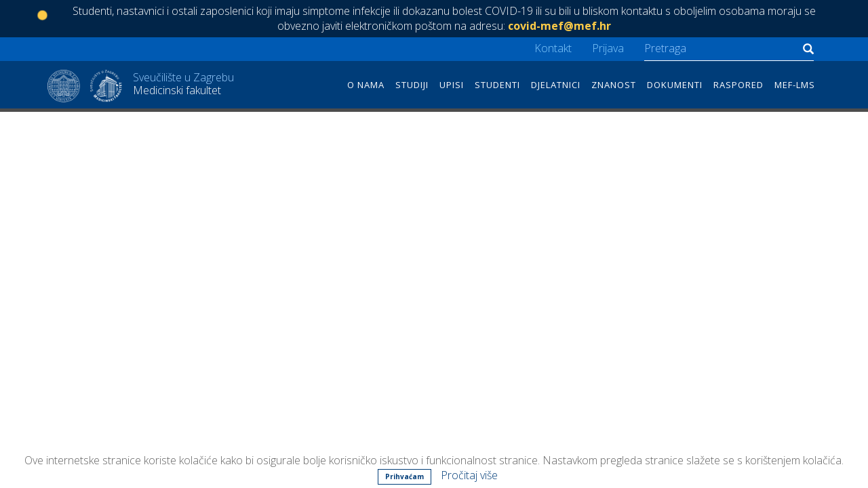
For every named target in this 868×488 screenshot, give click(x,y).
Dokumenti (675, 85)
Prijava (608, 48)
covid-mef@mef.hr (559, 26)
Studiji (412, 85)
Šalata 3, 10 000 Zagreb (306, 415)
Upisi (452, 85)
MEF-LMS (795, 85)
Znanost (614, 85)
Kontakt (553, 48)
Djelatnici (556, 85)
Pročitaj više (469, 475)
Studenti (497, 85)
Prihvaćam (405, 476)
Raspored (738, 85)
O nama (366, 85)
